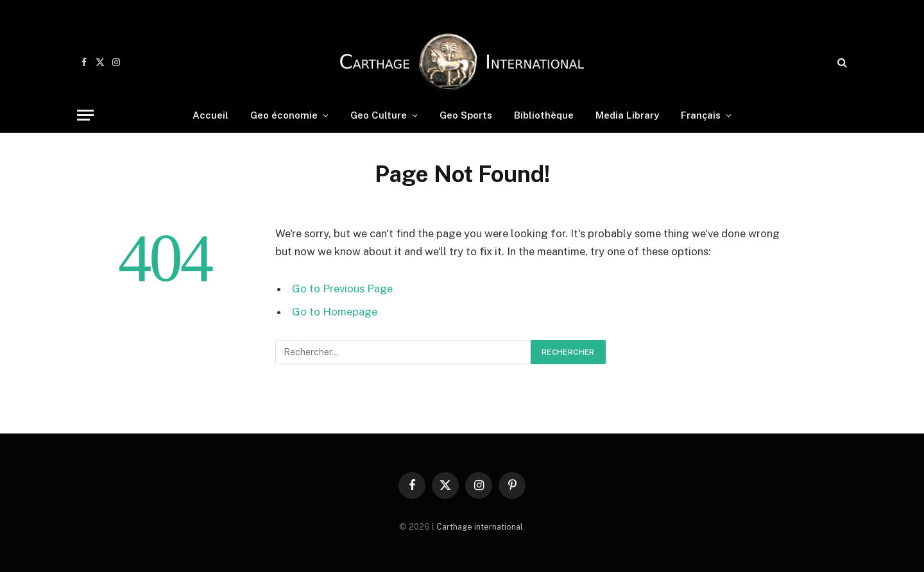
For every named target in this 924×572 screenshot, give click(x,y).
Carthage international (480, 527)
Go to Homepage (335, 312)
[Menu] (85, 115)
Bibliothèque (544, 115)
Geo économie (284, 115)
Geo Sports (466, 115)
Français (701, 115)
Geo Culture (379, 115)
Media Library (627, 115)
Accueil (210, 115)
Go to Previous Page (342, 289)
